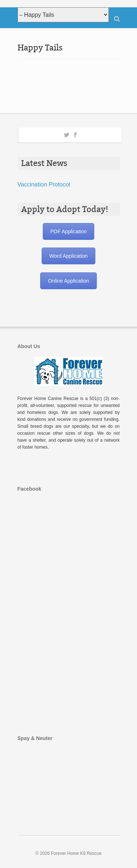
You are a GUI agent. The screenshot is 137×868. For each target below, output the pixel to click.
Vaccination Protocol (44, 184)
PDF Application (69, 231)
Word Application (68, 256)
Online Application (68, 281)
